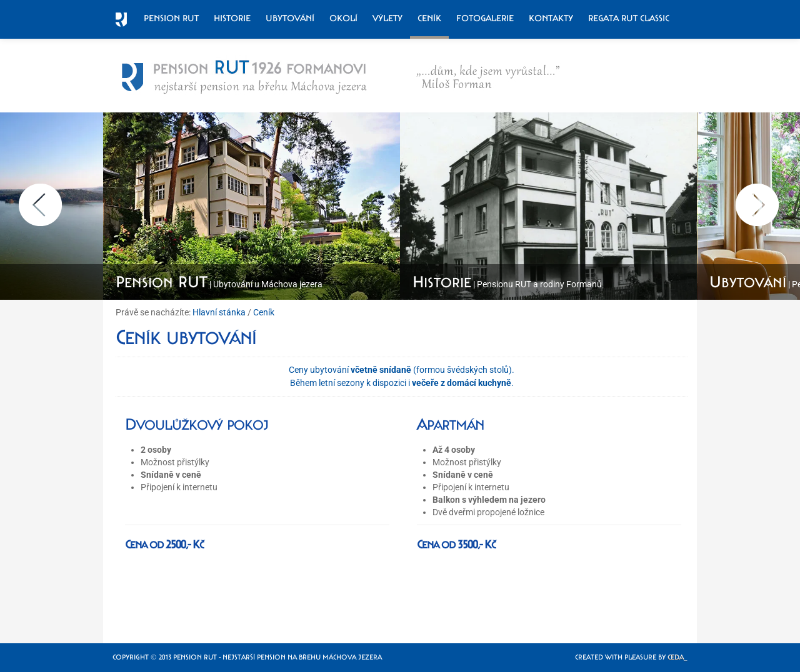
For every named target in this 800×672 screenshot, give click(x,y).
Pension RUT (171, 18)
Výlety (387, 18)
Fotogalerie (485, 18)
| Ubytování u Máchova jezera (219, 284)
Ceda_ (677, 657)
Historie (232, 18)
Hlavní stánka (219, 312)
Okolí (343, 18)
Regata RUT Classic (629, 18)
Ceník (429, 18)
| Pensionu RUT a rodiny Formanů (507, 284)
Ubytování (290, 18)
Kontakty (551, 18)
